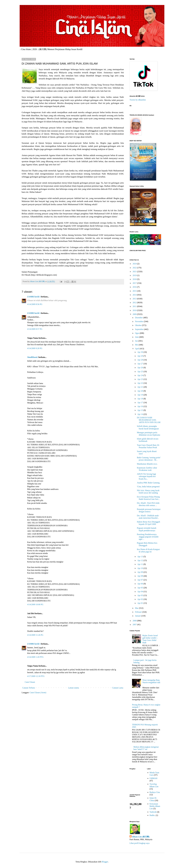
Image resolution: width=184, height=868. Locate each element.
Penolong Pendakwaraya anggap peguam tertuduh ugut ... (148, 537)
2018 (135, 279)
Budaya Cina (155, 792)
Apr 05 (140, 588)
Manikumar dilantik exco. (147, 464)
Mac (137, 608)
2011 (135, 306)
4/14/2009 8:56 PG (35, 304)
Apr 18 (140, 399)
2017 (135, 283)
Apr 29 (140, 356)
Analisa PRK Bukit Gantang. (148, 483)
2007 (135, 625)
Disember (139, 318)
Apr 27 (140, 364)
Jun (137, 341)
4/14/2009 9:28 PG (35, 348)
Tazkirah (153, 812)
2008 (135, 621)
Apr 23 (140, 379)
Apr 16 (140, 406)
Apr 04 (140, 592)
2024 (135, 264)
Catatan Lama (118, 688)
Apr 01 (140, 603)
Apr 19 (140, 395)
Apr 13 (140, 557)
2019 (135, 275)
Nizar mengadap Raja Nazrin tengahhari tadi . (151, 682)
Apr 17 (140, 402)
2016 (135, 287)
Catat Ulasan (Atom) (38, 692)
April (137, 349)
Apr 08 (140, 576)
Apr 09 (140, 572)
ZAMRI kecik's (34, 297)
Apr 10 (140, 568)
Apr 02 (140, 599)
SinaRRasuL (33, 357)
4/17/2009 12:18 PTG (36, 676)
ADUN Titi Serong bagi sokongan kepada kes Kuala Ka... (146, 476)
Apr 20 (140, 391)
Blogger (105, 862)
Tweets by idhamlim (138, 100)
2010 (135, 310)
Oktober (138, 325)
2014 (135, 295)
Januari (138, 616)
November (139, 321)
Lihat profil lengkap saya (139, 843)
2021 (135, 272)
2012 (135, 303)
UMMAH (153, 778)
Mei (137, 345)
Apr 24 (140, 375)
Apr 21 (140, 387)
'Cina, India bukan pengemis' (148, 487)
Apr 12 (140, 560)
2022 (135, 268)
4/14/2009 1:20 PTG (35, 657)
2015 (135, 291)
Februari (139, 612)
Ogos (137, 333)
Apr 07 (140, 580)
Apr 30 (140, 352)
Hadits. (152, 815)
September (139, 329)
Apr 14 (140, 414)
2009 (135, 314)
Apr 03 (140, 595)
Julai (137, 337)
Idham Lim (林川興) (141, 837)
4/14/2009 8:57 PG (35, 329)
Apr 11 (140, 564)
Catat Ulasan (30, 682)
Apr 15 (140, 410)
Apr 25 (140, 371)
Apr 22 (140, 383)
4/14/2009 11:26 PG (35, 635)
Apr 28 (140, 360)
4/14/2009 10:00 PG (35, 604)
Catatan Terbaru (29, 688)
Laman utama (74, 688)
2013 (135, 299)
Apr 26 (140, 368)
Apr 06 (140, 584)
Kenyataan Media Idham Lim (155, 806)
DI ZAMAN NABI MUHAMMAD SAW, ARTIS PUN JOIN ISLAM (149, 420)
